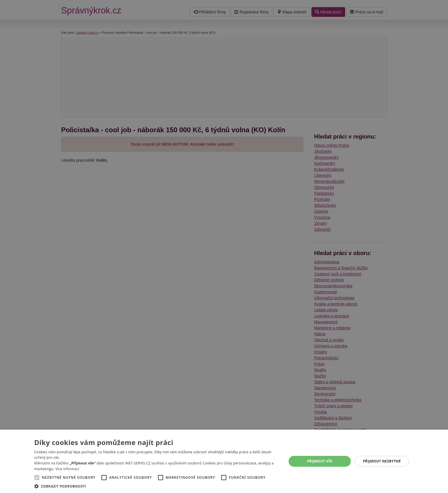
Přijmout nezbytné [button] (382, 461)
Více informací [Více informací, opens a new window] (67, 469)
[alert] (224, 246)
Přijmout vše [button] (320, 461)
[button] (157, 486)
